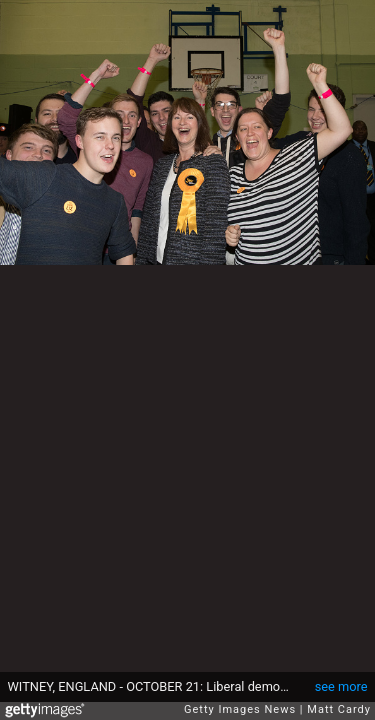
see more (341, 686)
